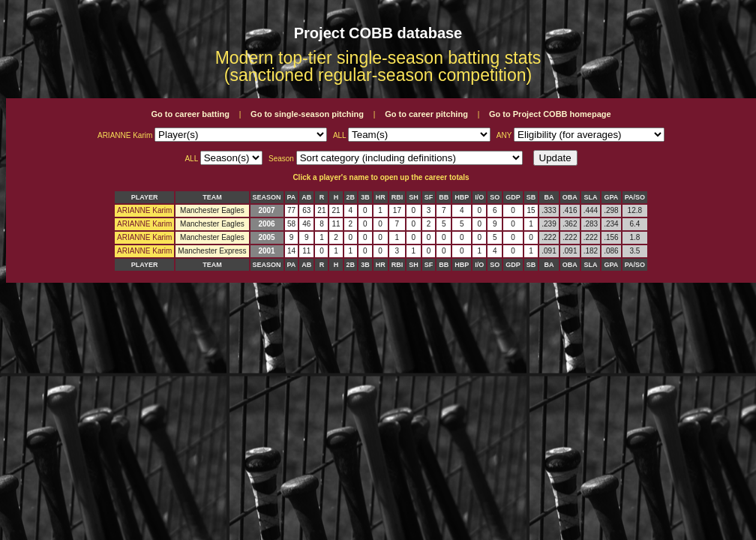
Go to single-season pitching (307, 114)
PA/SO (635, 197)
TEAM (212, 197)
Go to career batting (190, 114)
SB (531, 197)
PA (292, 197)
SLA (590, 197)
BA (549, 197)
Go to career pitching (426, 114)
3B (365, 197)
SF (429, 197)
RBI (397, 197)
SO (495, 197)
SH (414, 197)
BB (444, 197)
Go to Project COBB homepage (550, 114)
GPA (612, 197)
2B (351, 197)
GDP (513, 197)
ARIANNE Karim (144, 210)
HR (381, 197)
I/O (479, 197)
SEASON (267, 197)
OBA (570, 197)
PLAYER (145, 197)
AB (306, 197)
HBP (462, 197)
